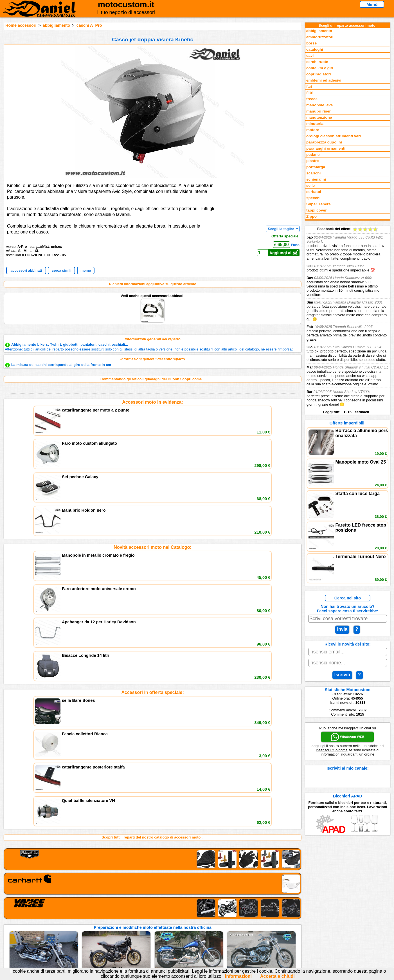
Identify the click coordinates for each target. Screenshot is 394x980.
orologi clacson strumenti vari (334, 136)
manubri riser (318, 111)
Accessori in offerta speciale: (152, 490)
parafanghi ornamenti (326, 148)
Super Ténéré (318, 204)
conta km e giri (320, 68)
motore (313, 130)
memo (86, 270)
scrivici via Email (147, 915)
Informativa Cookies (149, 932)
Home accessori (21, 25)
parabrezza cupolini (324, 142)
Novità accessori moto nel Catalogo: (153, 446)
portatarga (316, 167)
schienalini (316, 179)
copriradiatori (319, 74)
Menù (372, 4)
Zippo (311, 216)
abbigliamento (57, 25)
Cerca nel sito (348, 598)
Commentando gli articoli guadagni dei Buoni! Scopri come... (153, 379)
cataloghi (315, 49)
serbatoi (314, 192)
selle (310, 186)
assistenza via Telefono (152, 920)
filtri (310, 93)
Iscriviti (342, 675)
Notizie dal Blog (76, 938)
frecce (312, 99)
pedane (313, 155)
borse (311, 43)
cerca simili (62, 270)
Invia (342, 629)
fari (309, 86)
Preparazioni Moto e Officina (87, 932)
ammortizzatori (320, 37)
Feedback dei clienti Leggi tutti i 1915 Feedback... (348, 320)
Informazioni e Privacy (151, 926)
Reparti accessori (77, 915)
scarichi (313, 173)
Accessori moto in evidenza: (153, 402)
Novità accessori (77, 920)
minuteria (315, 124)
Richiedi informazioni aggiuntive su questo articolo (153, 284)
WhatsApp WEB (348, 737)
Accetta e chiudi (277, 976)
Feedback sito (74, 926)
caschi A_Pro (89, 25)
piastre (313, 161)
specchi (313, 198)
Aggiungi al (284, 253)
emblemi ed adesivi (324, 80)
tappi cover (317, 210)
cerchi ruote (317, 62)
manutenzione (319, 117)
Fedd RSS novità (147, 938)
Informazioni (238, 976)
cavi (310, 56)
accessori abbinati (26, 270)
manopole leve (319, 105)
